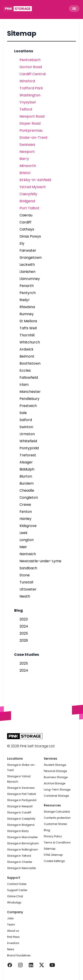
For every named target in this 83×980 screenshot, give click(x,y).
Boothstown (30, 363)
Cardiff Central (33, 74)
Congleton (29, 497)
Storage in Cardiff (19, 812)
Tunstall (26, 582)
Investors (13, 943)
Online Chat (15, 896)
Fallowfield (29, 378)
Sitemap (22, 34)
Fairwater (28, 250)
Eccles (25, 370)
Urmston (27, 434)
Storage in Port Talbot (21, 794)
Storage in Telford (19, 856)
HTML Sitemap (53, 855)
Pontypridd (29, 448)
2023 (24, 619)
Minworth (28, 166)
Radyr (25, 300)
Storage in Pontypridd (22, 800)
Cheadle (27, 490)
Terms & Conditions (57, 842)
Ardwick (26, 349)
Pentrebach (30, 60)
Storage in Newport (20, 806)
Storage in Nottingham (23, 850)
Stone (25, 575)
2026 (24, 640)
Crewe (25, 505)
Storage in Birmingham (23, 843)
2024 (24, 626)
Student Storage (55, 765)
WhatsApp (14, 902)
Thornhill (27, 335)
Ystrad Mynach (33, 187)
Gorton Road (31, 67)
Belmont (27, 356)
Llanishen (27, 272)
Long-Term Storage (57, 790)
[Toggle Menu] (74, 9)
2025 (24, 633)
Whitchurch (30, 342)
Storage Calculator (57, 812)
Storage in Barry (18, 831)
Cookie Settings (54, 861)
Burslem (27, 483)
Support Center (17, 890)
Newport (27, 152)
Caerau (26, 215)
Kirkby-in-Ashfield (35, 180)
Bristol (25, 173)
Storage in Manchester (22, 837)
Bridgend (27, 201)
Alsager (26, 462)
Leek (23, 533)
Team (11, 925)
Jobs (10, 918)
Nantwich (28, 554)
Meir (23, 547)
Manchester (30, 392)
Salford (26, 420)
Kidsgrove (28, 526)
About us (13, 931)
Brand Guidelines (19, 955)
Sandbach (28, 568)
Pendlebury (29, 399)
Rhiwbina (27, 307)
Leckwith (27, 265)
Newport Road (32, 116)
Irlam (24, 385)
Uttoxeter (28, 589)
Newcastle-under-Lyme (40, 561)
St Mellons (28, 321)
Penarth (27, 286)
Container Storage (56, 796)
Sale (23, 413)
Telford (26, 109)
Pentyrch (28, 293)
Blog (47, 830)
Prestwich (28, 406)
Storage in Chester (20, 862)
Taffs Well (28, 328)
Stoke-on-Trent (34, 138)
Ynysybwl (28, 102)
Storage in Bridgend (21, 825)
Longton (27, 540)
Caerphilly (28, 194)
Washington (30, 95)
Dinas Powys (30, 236)
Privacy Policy (53, 836)
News (11, 949)
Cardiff (25, 222)
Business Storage (56, 777)
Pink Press (13, 937)
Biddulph (27, 469)
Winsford (27, 81)
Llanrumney (30, 279)
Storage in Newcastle (21, 868)
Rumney (27, 314)
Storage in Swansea (21, 788)
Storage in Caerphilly (21, 819)
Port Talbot (29, 208)
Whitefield (28, 441)
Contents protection (57, 818)
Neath (25, 596)
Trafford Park (31, 88)
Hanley (25, 519)
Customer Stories (55, 824)
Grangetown (31, 258)
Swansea (27, 145)
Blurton (26, 476)
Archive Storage (55, 783)
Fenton (26, 512)
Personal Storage (55, 771)
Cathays (27, 229)
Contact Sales (17, 884)
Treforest (28, 455)
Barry (24, 159)
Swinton (26, 427)
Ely (22, 243)
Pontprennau (31, 130)
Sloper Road (30, 123)
